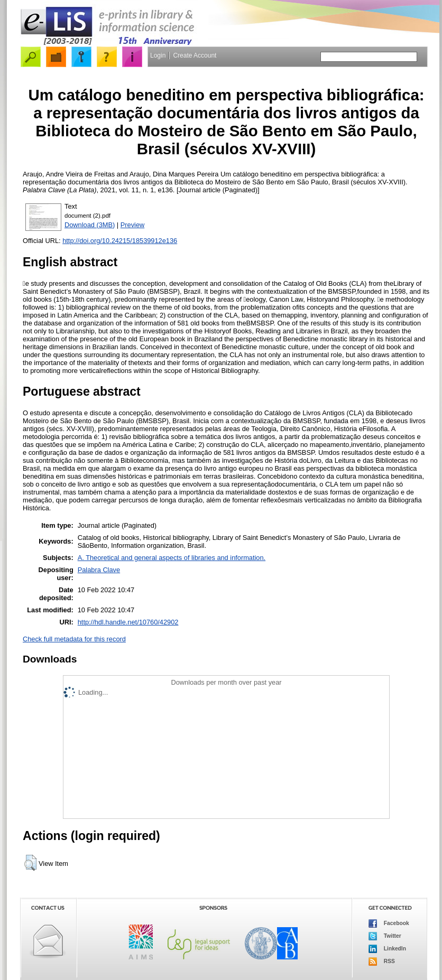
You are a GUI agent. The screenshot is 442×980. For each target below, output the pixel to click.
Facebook (389, 923)
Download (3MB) (90, 225)
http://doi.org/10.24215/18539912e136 (120, 241)
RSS (382, 962)
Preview (133, 225)
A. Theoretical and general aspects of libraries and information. (172, 558)
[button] (30, 863)
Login (158, 55)
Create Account (195, 55)
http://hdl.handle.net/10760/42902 (128, 622)
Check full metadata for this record (74, 639)
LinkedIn (387, 949)
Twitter (385, 936)
